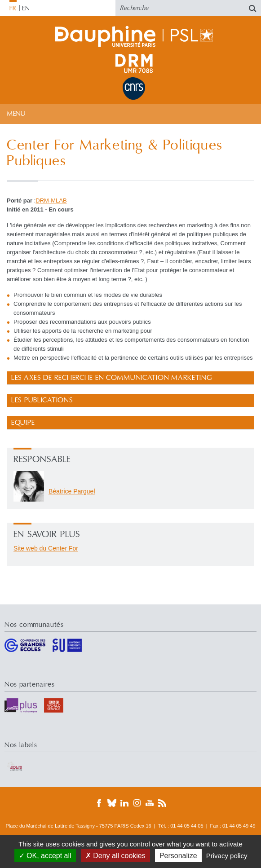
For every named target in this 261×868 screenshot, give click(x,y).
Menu (16, 114)
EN (26, 9)
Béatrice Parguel (72, 491)
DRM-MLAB (51, 200)
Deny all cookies (115, 856)
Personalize (178, 856)
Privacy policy (227, 856)
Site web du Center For (46, 548)
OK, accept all (45, 856)
